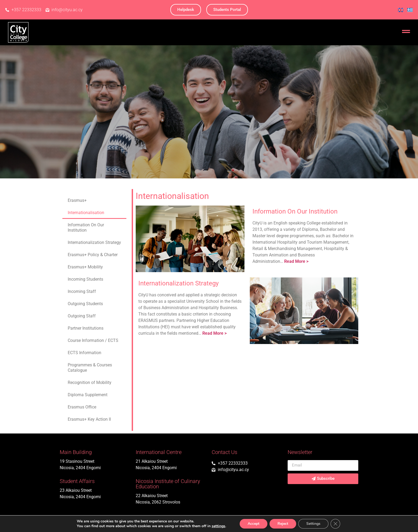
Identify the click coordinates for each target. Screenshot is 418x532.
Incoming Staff (82, 291)
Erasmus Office (82, 407)
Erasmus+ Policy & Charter (93, 255)
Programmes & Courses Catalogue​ (90, 368)
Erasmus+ (77, 200)
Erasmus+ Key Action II (89, 419)
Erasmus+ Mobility (85, 267)
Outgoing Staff (82, 316)
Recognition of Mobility (90, 382)
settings (218, 526)
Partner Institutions (86, 328)
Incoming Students (85, 279)
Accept (254, 524)
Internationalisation (86, 213)
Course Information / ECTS (93, 340)
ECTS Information (85, 353)
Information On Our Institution (86, 228)
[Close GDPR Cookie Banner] (335, 524)
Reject (283, 524)
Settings (313, 524)
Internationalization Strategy (94, 242)
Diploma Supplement (88, 395)
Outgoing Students (85, 304)
